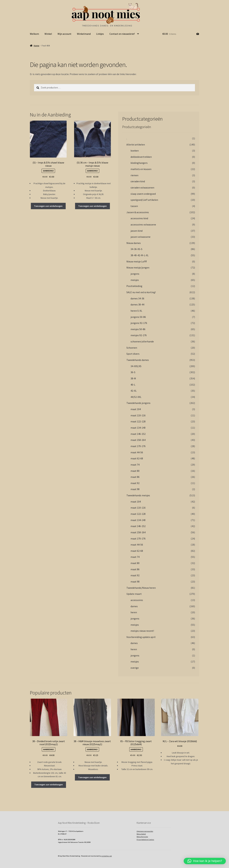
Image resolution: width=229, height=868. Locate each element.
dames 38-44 (137, 304)
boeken (135, 151)
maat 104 (136, 409)
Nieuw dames (134, 243)
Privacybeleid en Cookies (145, 840)
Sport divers (133, 354)
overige (135, 668)
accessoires (137, 600)
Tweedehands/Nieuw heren (141, 588)
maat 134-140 (138, 428)
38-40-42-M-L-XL (140, 255)
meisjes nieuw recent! (142, 631)
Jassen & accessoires (138, 212)
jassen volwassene (141, 237)
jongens (135, 274)
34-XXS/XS (136, 366)
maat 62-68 (137, 458)
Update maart (134, 594)
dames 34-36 (137, 298)
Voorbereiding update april (141, 637)
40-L (133, 385)
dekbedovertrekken (141, 157)
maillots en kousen (141, 169)
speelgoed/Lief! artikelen (144, 200)
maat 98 (135, 489)
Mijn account (64, 34)
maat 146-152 (138, 434)
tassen (134, 206)
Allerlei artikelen (136, 145)
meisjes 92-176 (139, 335)
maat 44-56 (137, 452)
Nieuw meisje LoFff (137, 261)
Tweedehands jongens (138, 403)
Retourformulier (142, 837)
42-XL (134, 391)
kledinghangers (139, 163)
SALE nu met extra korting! (141, 292)
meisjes (135, 280)
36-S (133, 372)
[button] (205, 861)
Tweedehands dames (138, 360)
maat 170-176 (138, 446)
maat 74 (135, 465)
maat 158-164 (138, 440)
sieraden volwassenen (142, 188)
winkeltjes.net (107, 856)
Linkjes (100, 34)
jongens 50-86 (138, 317)
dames (134, 606)
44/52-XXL (136, 397)
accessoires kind (139, 218)
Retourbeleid (141, 834)
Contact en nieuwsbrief (122, 34)
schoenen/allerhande (142, 341)
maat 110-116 (138, 415)
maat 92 (135, 483)
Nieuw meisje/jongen (138, 268)
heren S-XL (136, 311)
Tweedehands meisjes (138, 495)
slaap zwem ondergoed (143, 194)
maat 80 (135, 471)
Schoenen (132, 348)
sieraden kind (138, 181)
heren (134, 612)
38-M (133, 378)
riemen (134, 175)
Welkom (34, 34)
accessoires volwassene (143, 224)
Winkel (48, 34)
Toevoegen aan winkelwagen (48, 206)
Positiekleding (134, 286)
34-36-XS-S (136, 249)
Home (36, 46)
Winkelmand (84, 34)
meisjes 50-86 (138, 329)
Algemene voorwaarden (145, 831)
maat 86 (135, 477)
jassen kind (137, 231)
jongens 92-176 (139, 323)
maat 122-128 (138, 421)
